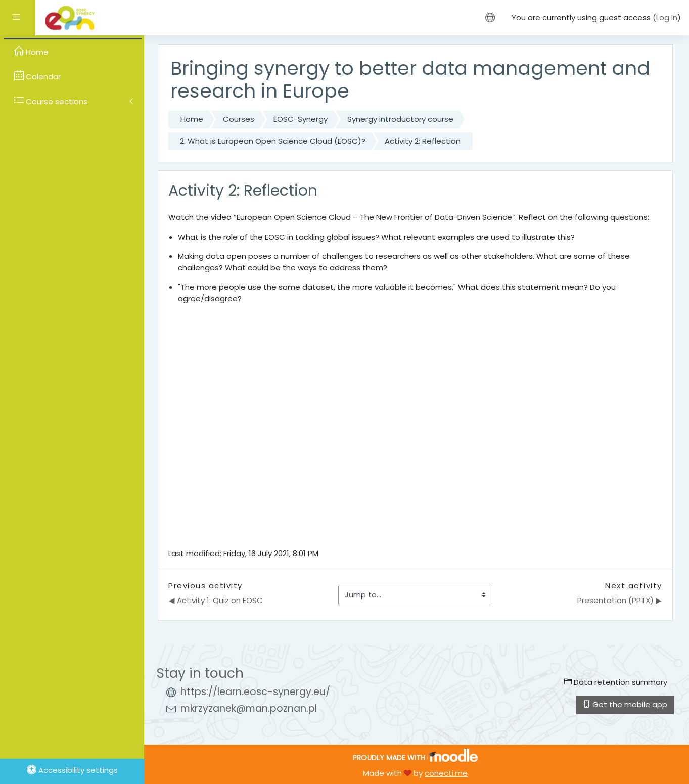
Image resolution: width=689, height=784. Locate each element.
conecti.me (446, 773)
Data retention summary (616, 682)
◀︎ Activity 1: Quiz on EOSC (216, 600)
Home (192, 119)
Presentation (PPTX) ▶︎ (619, 600)
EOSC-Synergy (301, 119)
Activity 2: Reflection (423, 141)
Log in (667, 17)
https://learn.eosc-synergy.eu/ (255, 692)
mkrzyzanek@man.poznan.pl (249, 708)
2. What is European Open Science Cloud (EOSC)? (273, 141)
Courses (239, 119)
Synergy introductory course (400, 119)
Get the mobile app (625, 704)
